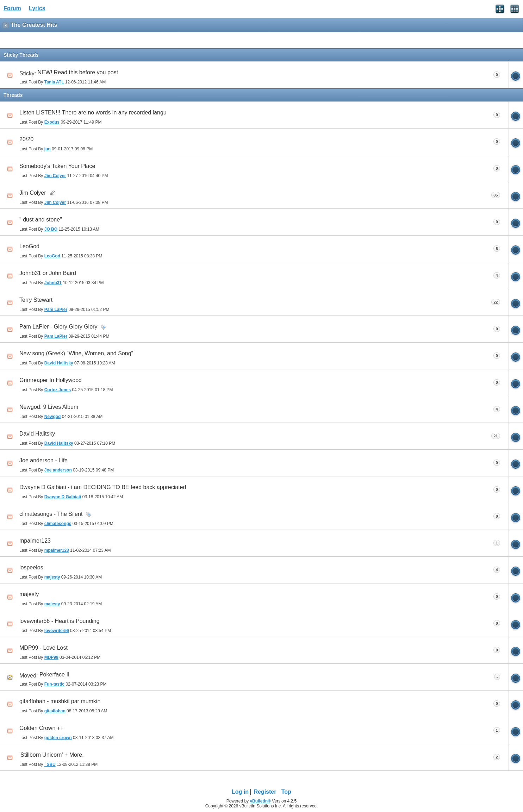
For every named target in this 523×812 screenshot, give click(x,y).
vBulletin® (260, 801)
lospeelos (31, 567)
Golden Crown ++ (41, 728)
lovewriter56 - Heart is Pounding (60, 621)
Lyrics (37, 8)
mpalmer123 (35, 541)
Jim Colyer (33, 193)
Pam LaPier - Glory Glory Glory (58, 327)
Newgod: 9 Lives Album (49, 407)
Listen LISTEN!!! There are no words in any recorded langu (93, 113)
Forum (12, 8)
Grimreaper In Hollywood (51, 380)
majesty (29, 594)
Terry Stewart (36, 300)
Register (265, 792)
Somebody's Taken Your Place (57, 166)
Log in (240, 792)
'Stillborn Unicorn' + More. (52, 755)
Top (286, 792)
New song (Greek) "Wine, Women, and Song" (76, 353)
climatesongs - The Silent (51, 514)
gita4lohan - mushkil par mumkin (60, 701)
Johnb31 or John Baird (48, 273)
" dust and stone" (41, 220)
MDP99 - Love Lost (43, 648)
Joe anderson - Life (43, 460)
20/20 (26, 139)
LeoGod (29, 246)
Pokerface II (54, 674)
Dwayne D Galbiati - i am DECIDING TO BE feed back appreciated (103, 487)
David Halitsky (37, 434)
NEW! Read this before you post (78, 72)
